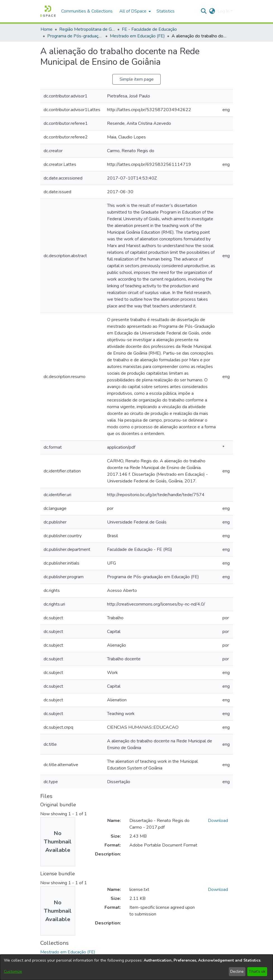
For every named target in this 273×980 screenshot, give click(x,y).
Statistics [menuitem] (166, 11)
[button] (48, 11)
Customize (13, 971)
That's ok (257, 971)
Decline (237, 971)
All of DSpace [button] (133, 11)
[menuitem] (135, 11)
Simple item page (137, 79)
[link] (68, 952)
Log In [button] (224, 11)
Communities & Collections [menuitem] (87, 11)
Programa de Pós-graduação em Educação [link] (75, 36)
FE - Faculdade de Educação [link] (149, 29)
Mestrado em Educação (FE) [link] (137, 36)
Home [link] (47, 29)
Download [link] (218, 821)
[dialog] (136, 967)
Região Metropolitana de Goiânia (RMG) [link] (87, 29)
